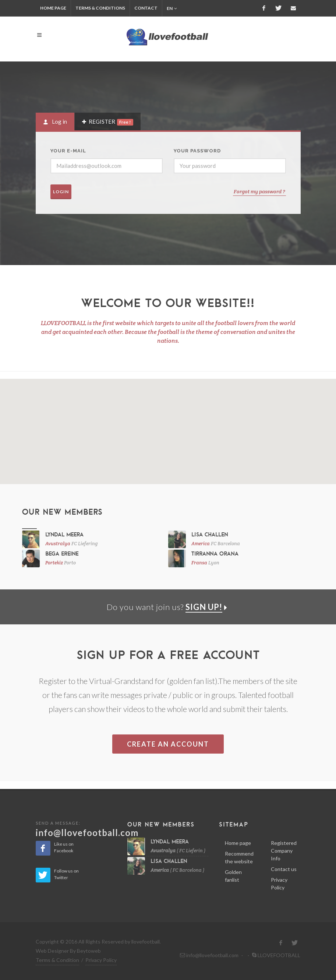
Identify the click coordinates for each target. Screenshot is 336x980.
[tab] (55, 121)
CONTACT (146, 8)
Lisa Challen (210, 534)
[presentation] (55, 121)
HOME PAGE (53, 8)
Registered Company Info (284, 851)
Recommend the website (239, 857)
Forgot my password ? (259, 191)
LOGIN (61, 192)
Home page (238, 843)
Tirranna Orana (215, 553)
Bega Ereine (62, 553)
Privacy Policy (279, 884)
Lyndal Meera (64, 534)
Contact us (284, 869)
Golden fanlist (233, 876)
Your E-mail (68, 151)
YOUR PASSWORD (197, 151)
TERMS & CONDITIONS (100, 8)
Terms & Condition (57, 960)
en (172, 8)
